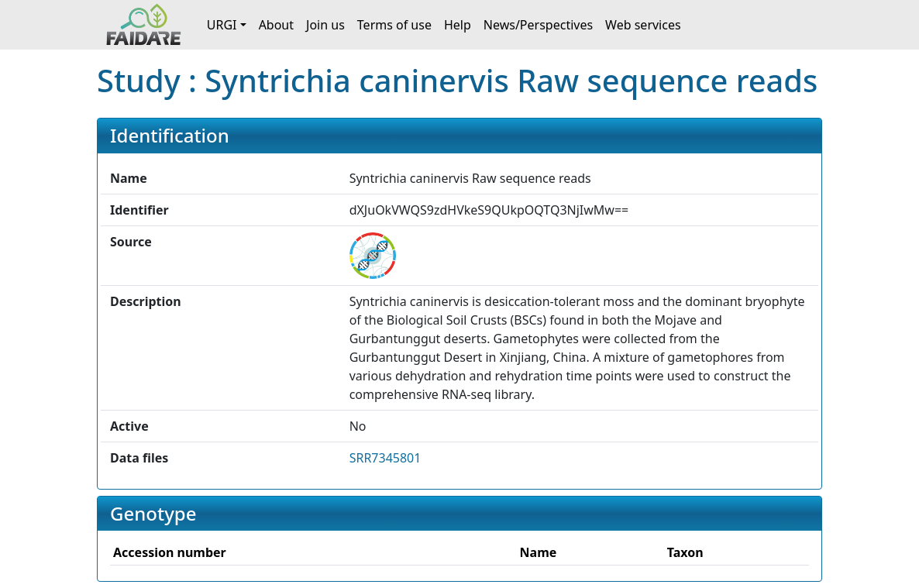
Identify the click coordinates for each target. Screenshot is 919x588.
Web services (643, 25)
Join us (325, 25)
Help (458, 25)
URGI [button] (222, 25)
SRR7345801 (385, 458)
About (276, 25)
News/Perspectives (538, 25)
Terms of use (394, 25)
